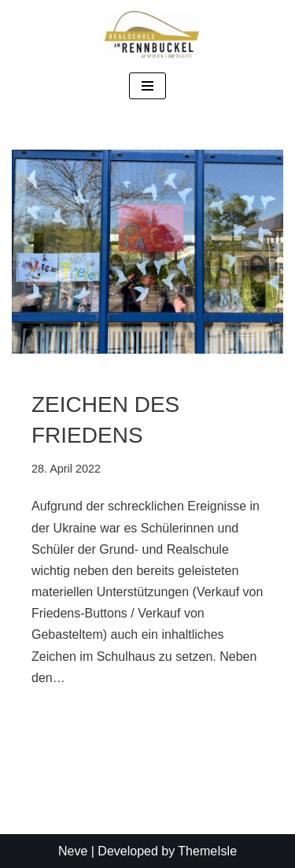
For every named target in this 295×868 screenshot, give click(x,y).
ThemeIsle (207, 851)
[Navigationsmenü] (147, 86)
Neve (73, 851)
